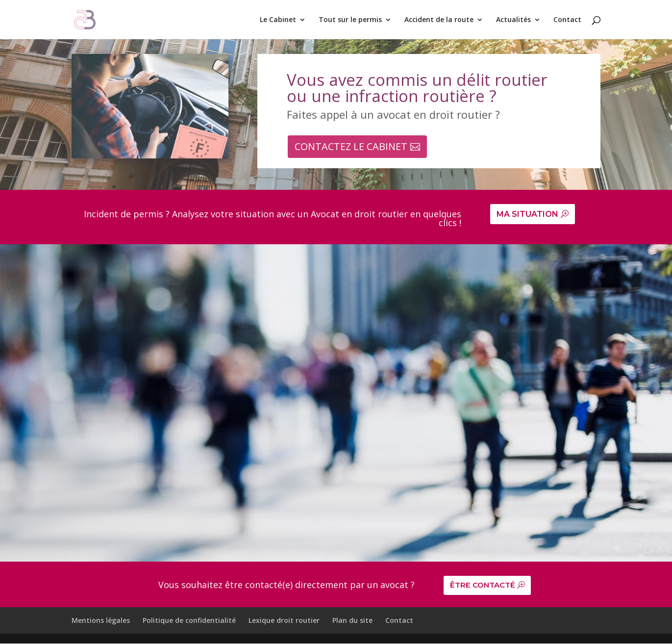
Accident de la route (439, 20)
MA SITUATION (527, 214)
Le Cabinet (278, 20)
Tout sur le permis (350, 20)
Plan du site (352, 621)
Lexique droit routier (284, 621)
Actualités (513, 20)
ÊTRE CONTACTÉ (485, 586)
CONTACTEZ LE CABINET (351, 146)
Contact (567, 20)
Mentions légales (101, 621)
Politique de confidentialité (189, 621)
